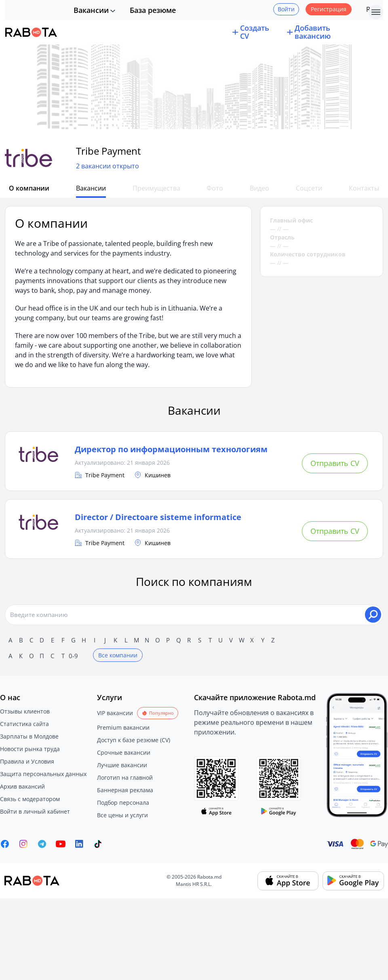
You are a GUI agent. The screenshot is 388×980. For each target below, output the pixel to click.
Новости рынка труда (30, 749)
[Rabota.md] (31, 32)
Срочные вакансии (124, 752)
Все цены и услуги (122, 815)
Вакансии (91, 10)
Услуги (110, 697)
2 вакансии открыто (108, 166)
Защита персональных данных (43, 774)
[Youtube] (61, 844)
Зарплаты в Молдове (29, 736)
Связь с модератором (30, 799)
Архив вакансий (22, 786)
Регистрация (329, 9)
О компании (28, 188)
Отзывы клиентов (25, 711)
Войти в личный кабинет (35, 811)
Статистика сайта (24, 724)
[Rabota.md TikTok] (98, 844)
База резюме (153, 10)
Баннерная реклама (125, 790)
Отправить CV (335, 463)
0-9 (73, 656)
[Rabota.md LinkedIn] (79, 844)
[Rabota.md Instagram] (23, 844)
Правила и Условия (27, 761)
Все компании (118, 655)
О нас (10, 697)
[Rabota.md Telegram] (42, 844)
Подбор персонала (123, 803)
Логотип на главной (125, 777)
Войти (286, 9)
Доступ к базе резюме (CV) (134, 740)
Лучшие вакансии (122, 765)
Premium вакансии (123, 727)
